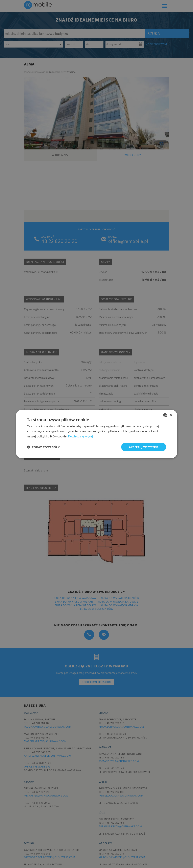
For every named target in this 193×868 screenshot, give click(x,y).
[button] (43, 447)
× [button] (171, 415)
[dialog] (96, 434)
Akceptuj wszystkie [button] (143, 447)
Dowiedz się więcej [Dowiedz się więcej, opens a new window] (81, 436)
